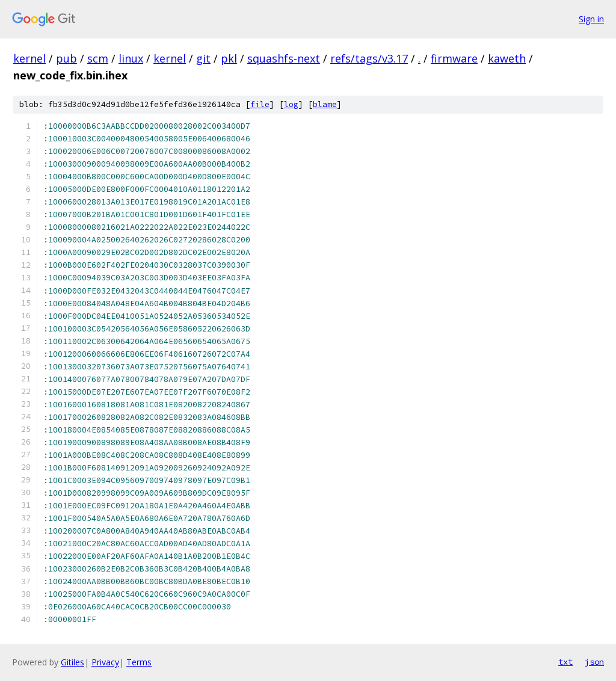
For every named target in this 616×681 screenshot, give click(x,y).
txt (565, 662)
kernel (29, 58)
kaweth (507, 58)
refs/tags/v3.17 (369, 58)
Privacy (105, 662)
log (291, 104)
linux (131, 58)
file (260, 104)
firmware (454, 58)
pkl (229, 58)
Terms (139, 662)
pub (66, 58)
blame (325, 104)
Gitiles (72, 662)
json (594, 662)
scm (98, 58)
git (203, 58)
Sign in (591, 19)
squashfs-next (284, 58)
